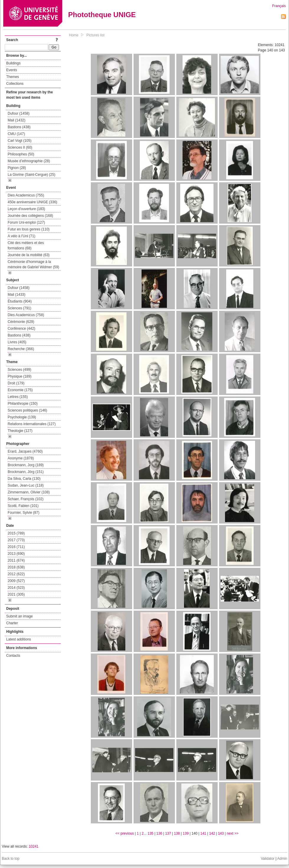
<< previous (125, 833)
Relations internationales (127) (32, 424)
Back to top (11, 859)
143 (221, 833)
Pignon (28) (17, 168)
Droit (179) (16, 383)
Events (12, 70)
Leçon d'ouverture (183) (26, 209)
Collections (15, 84)
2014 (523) (16, 588)
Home (74, 35)
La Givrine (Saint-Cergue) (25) (31, 175)
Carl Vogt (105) (20, 141)
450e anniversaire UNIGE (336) (32, 202)
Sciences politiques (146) (27, 410)
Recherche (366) (21, 349)
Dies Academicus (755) (26, 195)
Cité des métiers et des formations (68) (26, 246)
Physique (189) (20, 376)
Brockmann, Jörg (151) (26, 472)
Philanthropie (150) (23, 404)
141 (203, 833)
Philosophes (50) (21, 154)
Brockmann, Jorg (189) (26, 465)
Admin (282, 859)
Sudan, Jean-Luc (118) (26, 485)
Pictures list (95, 35)
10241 (33, 846)
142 (212, 833)
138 (177, 833)
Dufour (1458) (19, 113)
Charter (12, 623)
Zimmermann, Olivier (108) (29, 492)
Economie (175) (20, 390)
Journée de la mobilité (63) (29, 255)
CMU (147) (16, 134)
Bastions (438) (19, 127)
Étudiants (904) (20, 301)
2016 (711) (16, 547)
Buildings (13, 63)
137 (168, 833)
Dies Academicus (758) (26, 315)
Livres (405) (17, 342)
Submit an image (19, 616)
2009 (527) (16, 581)
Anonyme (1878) (21, 458)
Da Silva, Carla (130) (24, 479)
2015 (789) (16, 533)
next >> (233, 833)
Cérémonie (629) (21, 322)
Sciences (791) (19, 308)
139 (186, 833)
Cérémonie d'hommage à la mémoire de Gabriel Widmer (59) (33, 264)
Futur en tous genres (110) (29, 229)
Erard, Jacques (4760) (25, 451)
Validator (267, 859)
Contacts (13, 656)
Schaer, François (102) (26, 499)
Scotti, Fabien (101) (23, 506)
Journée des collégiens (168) (30, 216)
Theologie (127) (20, 431)
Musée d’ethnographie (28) (29, 161)
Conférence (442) (21, 329)
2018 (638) (16, 567)
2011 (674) (16, 560)
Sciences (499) (19, 370)
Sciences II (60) (20, 147)
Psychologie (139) (22, 417)
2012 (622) (16, 574)
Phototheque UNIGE (102, 15)
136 (159, 833)
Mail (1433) (17, 295)
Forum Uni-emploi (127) (26, 222)
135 (150, 833)
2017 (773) (16, 540)
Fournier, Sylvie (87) (23, 513)
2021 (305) (16, 594)
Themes (13, 77)
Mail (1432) (17, 120)
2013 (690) (16, 554)
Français (279, 6)
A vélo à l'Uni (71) (22, 236)
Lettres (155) (18, 397)
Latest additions (19, 639)
